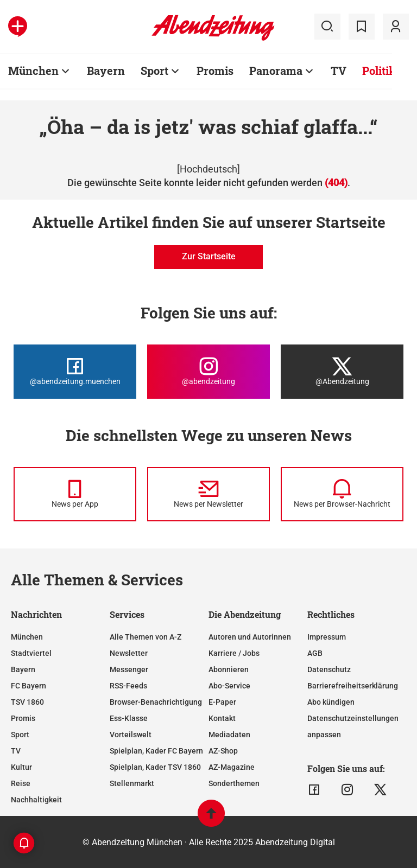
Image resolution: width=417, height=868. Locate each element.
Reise (21, 783)
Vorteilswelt (131, 735)
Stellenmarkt (132, 783)
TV (339, 71)
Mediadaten (229, 735)
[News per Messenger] (75, 494)
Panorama (276, 71)
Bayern (106, 71)
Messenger (129, 669)
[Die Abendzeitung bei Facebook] (75, 372)
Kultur (21, 767)
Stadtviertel (31, 653)
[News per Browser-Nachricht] (342, 494)
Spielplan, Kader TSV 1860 (155, 767)
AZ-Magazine (232, 767)
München (33, 71)
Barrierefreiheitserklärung (353, 686)
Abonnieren (229, 669)
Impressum (327, 637)
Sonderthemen (234, 783)
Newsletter (129, 653)
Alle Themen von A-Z (146, 637)
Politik (379, 71)
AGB (315, 653)
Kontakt (222, 718)
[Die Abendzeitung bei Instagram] (208, 372)
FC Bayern (29, 686)
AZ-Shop (223, 751)
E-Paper (222, 702)
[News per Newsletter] (208, 494)
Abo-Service (229, 686)
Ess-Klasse (129, 718)
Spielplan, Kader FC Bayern (156, 751)
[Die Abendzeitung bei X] (342, 372)
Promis (215, 71)
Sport (154, 71)
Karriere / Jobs (234, 653)
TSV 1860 (27, 702)
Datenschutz (329, 669)
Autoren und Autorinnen (250, 637)
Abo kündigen (331, 702)
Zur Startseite (209, 256)
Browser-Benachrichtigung (156, 702)
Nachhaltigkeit (36, 800)
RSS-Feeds (128, 686)
